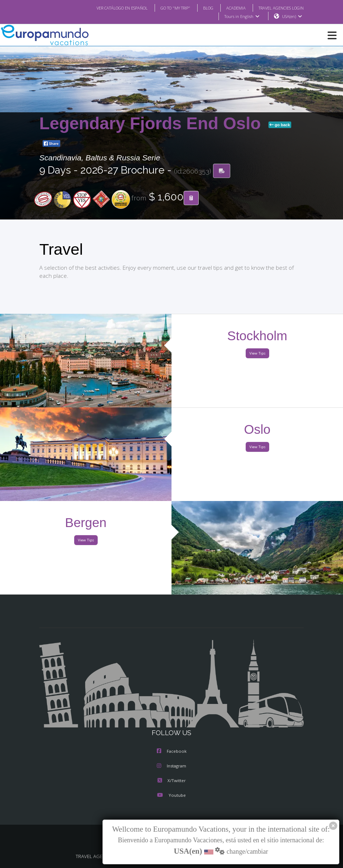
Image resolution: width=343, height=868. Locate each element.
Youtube (171, 796)
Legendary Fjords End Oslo (152, 124)
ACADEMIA (229, 8)
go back (280, 125)
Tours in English (241, 17)
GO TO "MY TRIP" (166, 8)
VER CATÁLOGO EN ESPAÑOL (107, 8)
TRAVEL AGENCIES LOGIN (278, 8)
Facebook (172, 751)
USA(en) (292, 17)
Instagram (171, 766)
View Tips (257, 354)
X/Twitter (172, 781)
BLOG (201, 8)
